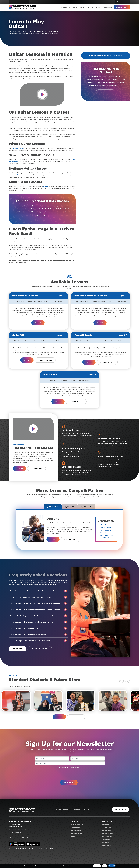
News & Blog (106, 831)
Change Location (36, 2)
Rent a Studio (107, 837)
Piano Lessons (106, 525)
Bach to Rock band (57, 241)
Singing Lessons (106, 533)
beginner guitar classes (17, 175)
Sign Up (38, 323)
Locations (105, 843)
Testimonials (106, 828)
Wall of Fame (107, 7)
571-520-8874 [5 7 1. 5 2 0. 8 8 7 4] (123, 2)
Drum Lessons (106, 530)
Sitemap (54, 850)
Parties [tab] (88, 507)
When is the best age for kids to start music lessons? (39, 616)
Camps (75, 7)
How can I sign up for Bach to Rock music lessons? (39, 641)
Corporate (107, 822)
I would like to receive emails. (70, 769)
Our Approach (105, 92)
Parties (83, 7)
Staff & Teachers (77, 825)
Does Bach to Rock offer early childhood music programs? (39, 622)
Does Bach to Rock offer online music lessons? (39, 635)
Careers (74, 837)
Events (91, 7)
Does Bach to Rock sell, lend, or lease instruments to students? (39, 604)
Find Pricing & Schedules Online (106, 56)
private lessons (17, 148)
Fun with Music (35, 212)
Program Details (45, 360)
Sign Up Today (122, 7)
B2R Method (106, 825)
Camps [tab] (70, 507)
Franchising (89, 2)
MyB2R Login (78, 2)
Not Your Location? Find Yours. (18, 831)
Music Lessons (65, 7)
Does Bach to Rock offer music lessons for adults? (39, 629)
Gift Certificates (108, 834)
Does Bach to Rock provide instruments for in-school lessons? (39, 610)
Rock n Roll (47, 209)
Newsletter (99, 2)
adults (45, 186)
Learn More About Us (40, 649)
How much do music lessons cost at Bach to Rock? (39, 597)
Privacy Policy (46, 850)
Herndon (75, 822)
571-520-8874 (16, 834)
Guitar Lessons (106, 528)
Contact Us (110, 2)
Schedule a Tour (77, 834)
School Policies (76, 831)
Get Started (17, 649)
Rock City (64, 209)
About (98, 7)
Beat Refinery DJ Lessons (106, 537)
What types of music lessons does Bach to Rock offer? (39, 591)
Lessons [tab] (51, 507)
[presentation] (69, 777)
